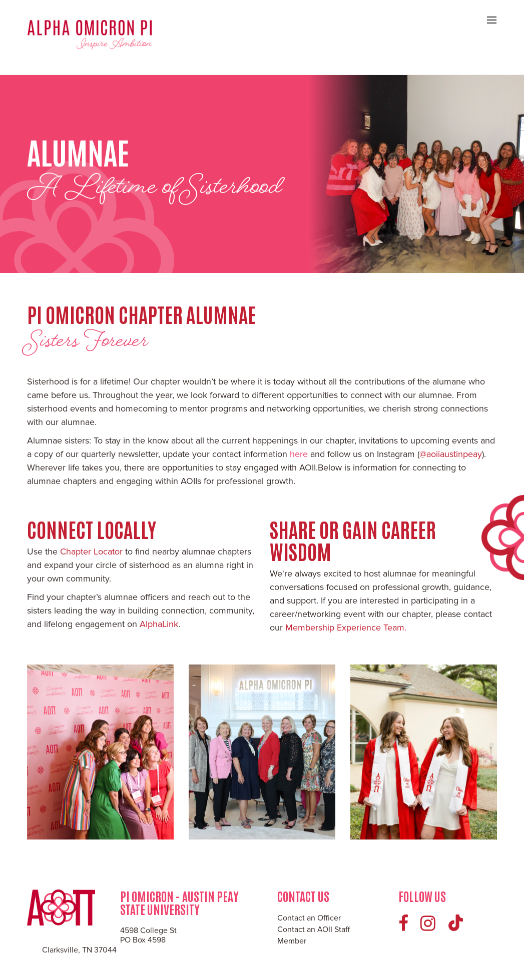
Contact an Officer (309, 918)
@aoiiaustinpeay (451, 454)
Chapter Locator (91, 551)
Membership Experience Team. (346, 627)
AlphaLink (159, 624)
